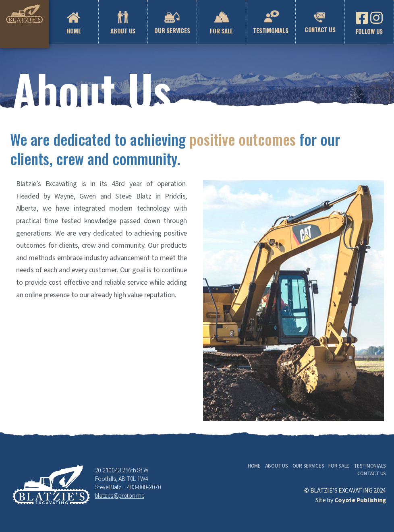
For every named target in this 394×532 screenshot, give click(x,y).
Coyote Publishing (360, 500)
